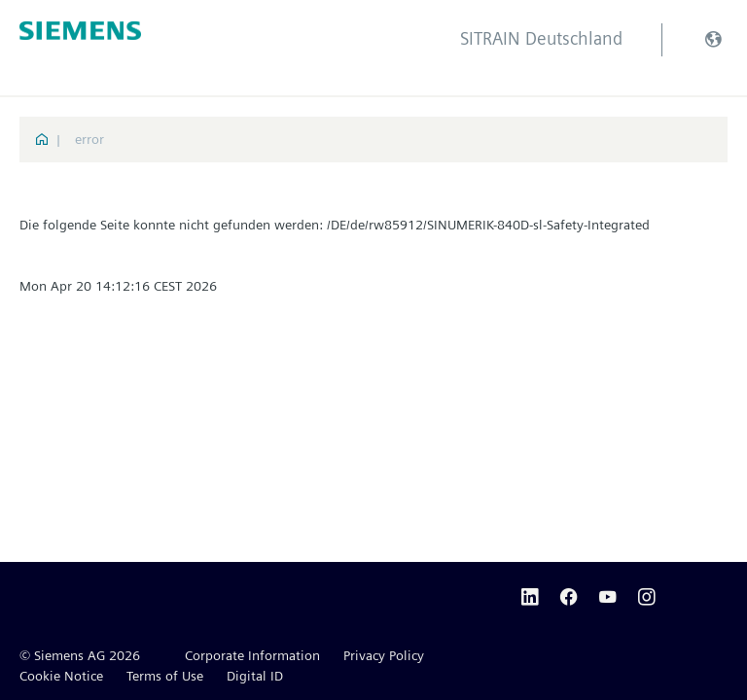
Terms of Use (165, 676)
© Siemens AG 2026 (80, 655)
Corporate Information (252, 655)
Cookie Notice (61, 676)
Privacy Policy (384, 655)
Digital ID (255, 676)
